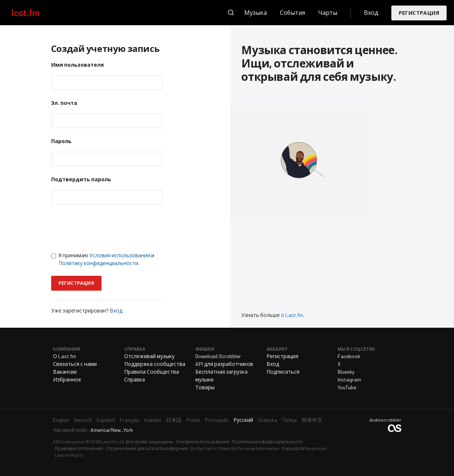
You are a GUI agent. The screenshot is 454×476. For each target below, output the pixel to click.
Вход (371, 12)
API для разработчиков (224, 364)
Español (106, 420)
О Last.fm (64, 356)
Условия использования (120, 255)
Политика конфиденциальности (267, 442)
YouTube (347, 387)
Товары (205, 387)
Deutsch (83, 420)
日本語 (174, 420)
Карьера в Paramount (304, 448)
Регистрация (419, 13)
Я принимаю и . (103, 259)
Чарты (328, 12)
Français (130, 420)
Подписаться (283, 372)
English (61, 420)
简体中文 (312, 420)
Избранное (67, 379)
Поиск (231, 13)
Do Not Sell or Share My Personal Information (235, 448)
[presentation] (107, 228)
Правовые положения (79, 448)
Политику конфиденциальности (98, 263)
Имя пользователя (77, 65)
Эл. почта (64, 103)
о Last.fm (292, 315)
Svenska (268, 420)
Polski (193, 420)
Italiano (153, 420)
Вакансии (65, 372)
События (292, 12)
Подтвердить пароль (81, 179)
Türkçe (289, 420)
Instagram (349, 379)
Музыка (256, 12)
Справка (135, 379)
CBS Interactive (69, 442)
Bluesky (346, 372)
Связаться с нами (75, 364)
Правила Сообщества (152, 372)
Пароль (61, 141)
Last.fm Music (69, 455)
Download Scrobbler (218, 356)
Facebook (349, 356)
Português (217, 420)
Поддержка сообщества (155, 364)
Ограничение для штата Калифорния (147, 448)
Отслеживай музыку (149, 356)
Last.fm (34, 13)
